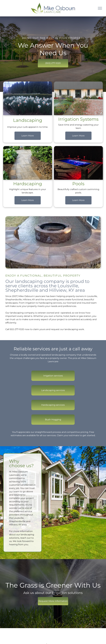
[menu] (100, 8)
